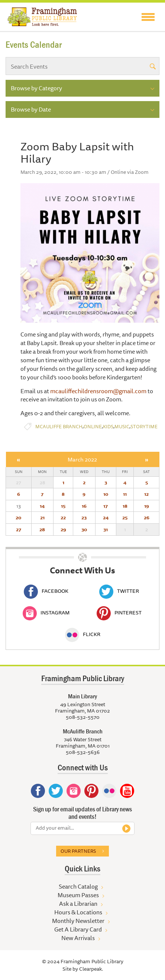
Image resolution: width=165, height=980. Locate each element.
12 (146, 494)
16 (84, 506)
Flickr (83, 634)
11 (125, 494)
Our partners (78, 851)
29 (63, 529)
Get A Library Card (78, 929)
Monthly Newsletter (78, 921)
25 (125, 517)
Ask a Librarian (78, 904)
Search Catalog (78, 886)
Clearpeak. (91, 969)
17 (106, 506)
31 (106, 529)
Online (93, 427)
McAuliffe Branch (59, 427)
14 (42, 506)
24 (106, 517)
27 (19, 529)
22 (63, 517)
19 (147, 506)
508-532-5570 (83, 717)
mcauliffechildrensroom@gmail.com (98, 391)
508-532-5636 (83, 752)
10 (106, 494)
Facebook (46, 591)
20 (18, 517)
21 (42, 517)
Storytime (144, 427)
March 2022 (82, 459)
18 (125, 506)
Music (122, 427)
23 (84, 517)
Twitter (119, 591)
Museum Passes (78, 895)
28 (42, 529)
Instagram (46, 613)
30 (84, 529)
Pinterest (119, 613)
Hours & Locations (78, 912)
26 (147, 517)
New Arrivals (78, 938)
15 (63, 506)
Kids (108, 427)
